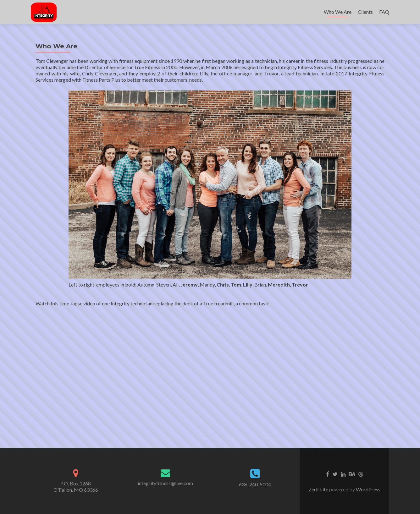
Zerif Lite (319, 489)
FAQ (384, 12)
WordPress (368, 489)
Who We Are (338, 12)
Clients (365, 12)
